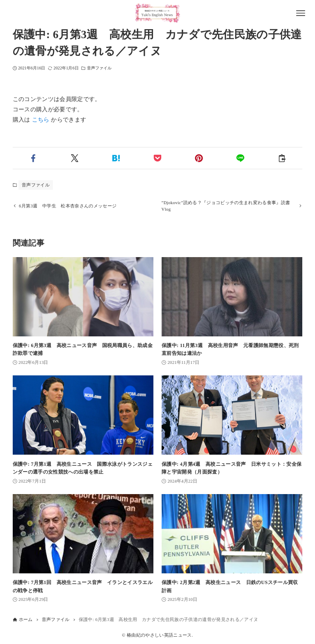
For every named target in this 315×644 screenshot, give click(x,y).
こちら (41, 120)
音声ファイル (99, 68)
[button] (33, 158)
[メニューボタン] (301, 13)
